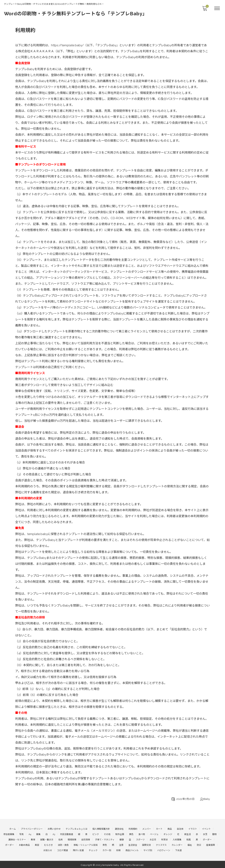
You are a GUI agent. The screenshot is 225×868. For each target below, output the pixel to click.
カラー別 (107, 849)
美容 (37, 844)
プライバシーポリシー (32, 829)
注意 (121, 844)
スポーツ (140, 839)
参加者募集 (9, 834)
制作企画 (120, 834)
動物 (214, 834)
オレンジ (168, 834)
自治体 (180, 829)
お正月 (153, 839)
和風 (189, 839)
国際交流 (146, 844)
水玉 (205, 834)
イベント (206, 829)
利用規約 (133, 829)
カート (159, 829)
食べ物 (142, 834)
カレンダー (177, 844)
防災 (199, 844)
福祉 (190, 844)
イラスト (193, 829)
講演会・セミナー (17, 839)
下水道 (178, 849)
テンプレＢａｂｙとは (77, 829)
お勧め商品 (24, 844)
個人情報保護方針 (101, 829)
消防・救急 (63, 844)
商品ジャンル (132, 849)
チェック (93, 849)
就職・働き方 (47, 839)
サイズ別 (148, 849)
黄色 (131, 834)
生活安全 (133, 844)
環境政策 (72, 839)
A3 (54, 834)
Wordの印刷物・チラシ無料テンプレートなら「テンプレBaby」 (76, 13)
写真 (21, 834)
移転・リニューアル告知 (86, 844)
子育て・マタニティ (105, 839)
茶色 (105, 844)
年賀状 (165, 839)
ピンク (96, 834)
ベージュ (154, 834)
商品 (170, 829)
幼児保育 (86, 839)
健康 (122, 839)
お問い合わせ (54, 829)
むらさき (48, 844)
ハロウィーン (164, 849)
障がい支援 (78, 849)
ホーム (13, 829)
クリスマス (161, 844)
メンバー (147, 829)
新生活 (188, 834)
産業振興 (211, 844)
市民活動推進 (67, 834)
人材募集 (177, 839)
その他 (107, 834)
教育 (33, 839)
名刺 (60, 839)
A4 (30, 834)
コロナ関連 (62, 849)
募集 (38, 834)
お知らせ (48, 849)
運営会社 (119, 829)
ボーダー (207, 839)
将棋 (118, 849)
